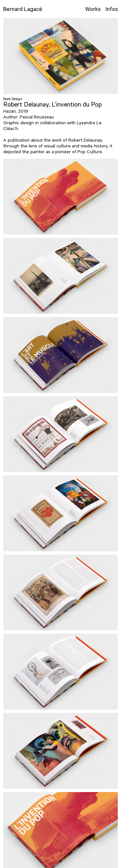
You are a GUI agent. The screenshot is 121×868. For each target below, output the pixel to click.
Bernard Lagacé (23, 10)
